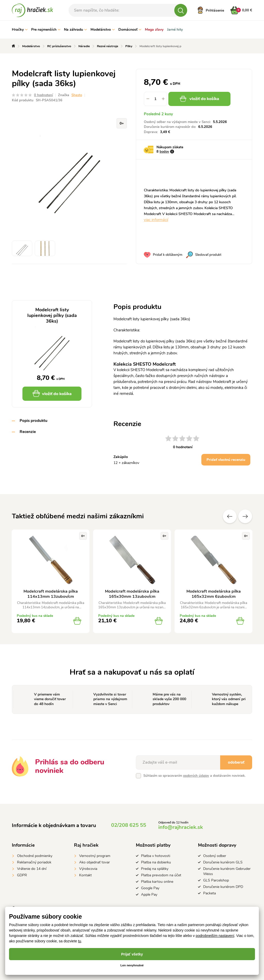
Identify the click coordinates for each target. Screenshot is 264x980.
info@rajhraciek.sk (181, 827)
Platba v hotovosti (156, 856)
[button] (163, 99)
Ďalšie (245, 516)
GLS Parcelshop (216, 880)
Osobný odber (215, 856)
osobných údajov (196, 776)
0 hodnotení (43, 95)
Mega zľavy (154, 30)
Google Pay (150, 888)
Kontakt (85, 875)
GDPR (22, 875)
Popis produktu (34, 421)
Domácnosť (130, 30)
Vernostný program (95, 856)
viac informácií (156, 220)
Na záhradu (75, 30)
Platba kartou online (157, 882)
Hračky (20, 30)
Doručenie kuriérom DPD (223, 887)
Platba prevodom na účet (161, 875)
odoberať (236, 762)
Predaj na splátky (155, 869)
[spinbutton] (155, 99)
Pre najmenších (46, 30)
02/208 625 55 (129, 825)
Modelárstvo (103, 30)
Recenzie (28, 432)
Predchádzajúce (230, 516)
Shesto (77, 95)
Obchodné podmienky (35, 856)
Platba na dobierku (156, 862)
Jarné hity (175, 30)
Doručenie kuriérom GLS (223, 862)
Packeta (209, 893)
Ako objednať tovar (94, 862)
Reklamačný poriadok (34, 862)
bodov (164, 152)
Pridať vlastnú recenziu (226, 460)
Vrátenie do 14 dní (32, 869)
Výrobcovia (88, 869)
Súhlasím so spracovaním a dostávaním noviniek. (194, 776)
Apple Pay (149, 895)
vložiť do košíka (200, 99)
